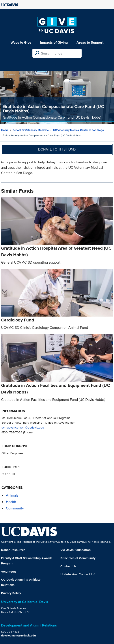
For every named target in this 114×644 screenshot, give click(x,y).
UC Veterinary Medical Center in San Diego (78, 130)
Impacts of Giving (54, 42)
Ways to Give (21, 42)
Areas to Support (90, 42)
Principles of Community (78, 558)
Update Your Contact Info (78, 574)
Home (5, 130)
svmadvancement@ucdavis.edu (23, 427)
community (15, 508)
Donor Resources (13, 550)
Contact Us (68, 566)
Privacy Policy (11, 593)
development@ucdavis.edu (19, 635)
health (11, 502)
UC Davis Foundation (76, 550)
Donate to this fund (57, 149)
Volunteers (9, 572)
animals (12, 495)
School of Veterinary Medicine (31, 130)
